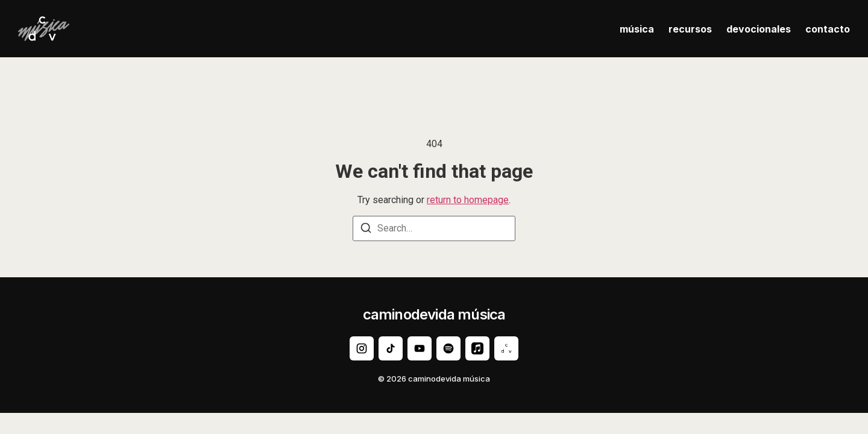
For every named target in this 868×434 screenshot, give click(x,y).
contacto (828, 29)
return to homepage (468, 200)
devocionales (759, 29)
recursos (690, 29)
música (637, 29)
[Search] (366, 230)
